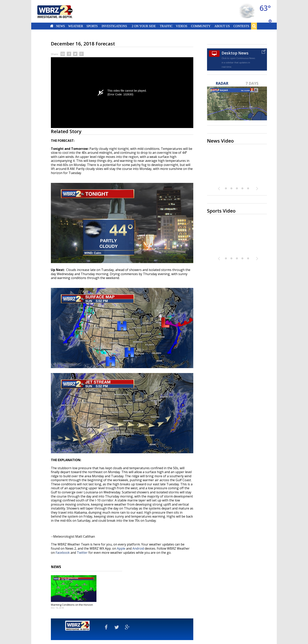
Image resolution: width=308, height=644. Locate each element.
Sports (92, 26)
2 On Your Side (144, 26)
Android (138, 548)
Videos (181, 26)
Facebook (63, 553)
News (60, 26)
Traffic (166, 26)
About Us (222, 26)
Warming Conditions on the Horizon (72, 605)
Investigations (114, 26)
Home (52, 26)
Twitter (82, 553)
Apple (121, 548)
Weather (76, 26)
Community (201, 26)
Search (254, 26)
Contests (241, 26)
